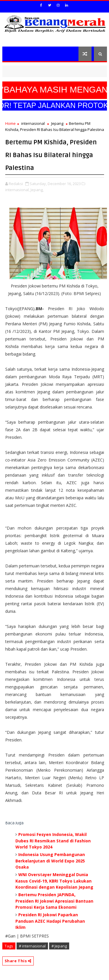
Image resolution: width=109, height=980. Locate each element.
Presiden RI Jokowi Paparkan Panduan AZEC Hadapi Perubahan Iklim (50, 921)
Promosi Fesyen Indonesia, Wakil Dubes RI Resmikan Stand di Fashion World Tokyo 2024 (53, 841)
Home (10, 123)
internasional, (17, 190)
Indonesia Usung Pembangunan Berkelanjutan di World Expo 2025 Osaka (50, 861)
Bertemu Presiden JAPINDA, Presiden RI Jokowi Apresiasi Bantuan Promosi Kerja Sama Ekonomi (54, 901)
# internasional (32, 946)
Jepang (57, 123)
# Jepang (59, 946)
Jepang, (37, 190)
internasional (33, 123)
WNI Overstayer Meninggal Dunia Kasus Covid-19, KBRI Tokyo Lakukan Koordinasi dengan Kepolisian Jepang (54, 881)
